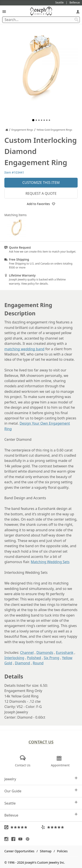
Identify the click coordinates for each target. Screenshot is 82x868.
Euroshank (65, 653)
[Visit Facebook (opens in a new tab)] (14, 839)
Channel (27, 653)
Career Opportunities (19, 851)
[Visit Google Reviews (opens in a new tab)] (23, 827)
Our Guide (41, 791)
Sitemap (46, 851)
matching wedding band (24, 349)
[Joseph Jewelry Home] (7, 130)
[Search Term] (41, 20)
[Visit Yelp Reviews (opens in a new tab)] (59, 827)
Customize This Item (41, 183)
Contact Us (41, 742)
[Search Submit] (77, 20)
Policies (62, 851)
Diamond (22, 663)
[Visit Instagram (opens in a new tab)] (7, 839)
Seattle (41, 803)
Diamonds (45, 653)
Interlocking (14, 658)
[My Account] (78, 11)
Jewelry (41, 779)
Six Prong (51, 658)
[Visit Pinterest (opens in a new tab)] (29, 839)
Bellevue (41, 815)
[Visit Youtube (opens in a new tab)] (21, 839)
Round (38, 663)
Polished (34, 658)
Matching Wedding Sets (50, 562)
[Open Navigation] (4, 11)
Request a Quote (41, 193)
